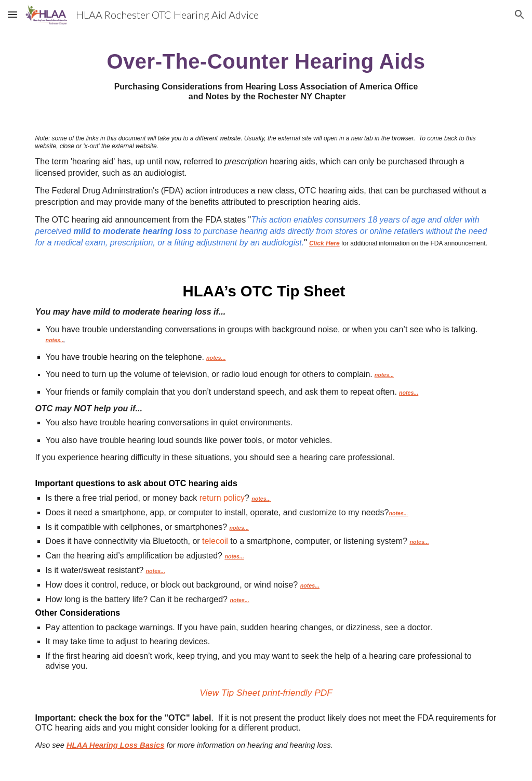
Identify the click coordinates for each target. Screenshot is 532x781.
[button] (12, 14)
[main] (266, 74)
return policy (222, 498)
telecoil (215, 541)
